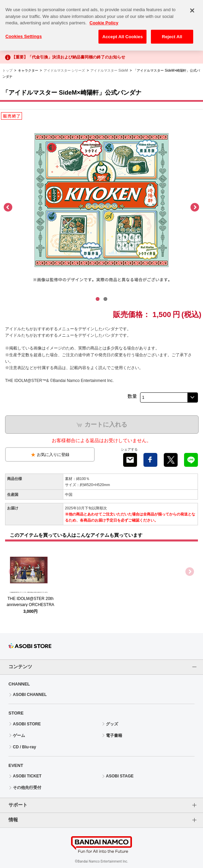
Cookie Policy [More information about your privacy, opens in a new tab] (104, 19)
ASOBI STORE (27, 724)
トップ (7, 70)
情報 (13, 820)
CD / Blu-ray (25, 747)
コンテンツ (20, 667)
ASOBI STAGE (120, 776)
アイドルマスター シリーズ (64, 70)
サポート (18, 805)
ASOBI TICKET (27, 776)
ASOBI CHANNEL (30, 695)
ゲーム (19, 736)
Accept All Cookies (122, 33)
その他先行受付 (27, 788)
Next (195, 208)
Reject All (172, 33)
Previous (8, 208)
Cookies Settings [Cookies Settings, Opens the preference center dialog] (24, 33)
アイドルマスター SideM (109, 70)
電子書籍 (114, 736)
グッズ (112, 724)
